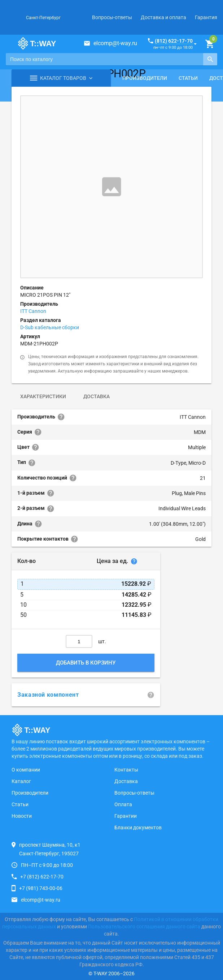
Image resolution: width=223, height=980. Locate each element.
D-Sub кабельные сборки (50, 327)
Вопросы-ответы (112, 17)
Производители (145, 78)
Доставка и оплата (163, 17)
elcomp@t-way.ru (115, 43)
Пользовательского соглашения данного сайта (144, 927)
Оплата (123, 804)
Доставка (97, 396)
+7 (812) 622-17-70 (42, 877)
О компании (26, 770)
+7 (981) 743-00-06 (41, 888)
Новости (22, 816)
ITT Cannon (33, 311)
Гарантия (206, 17)
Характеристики (43, 396)
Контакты (126, 770)
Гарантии (126, 816)
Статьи (188, 78)
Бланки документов (138, 828)
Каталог (21, 781)
